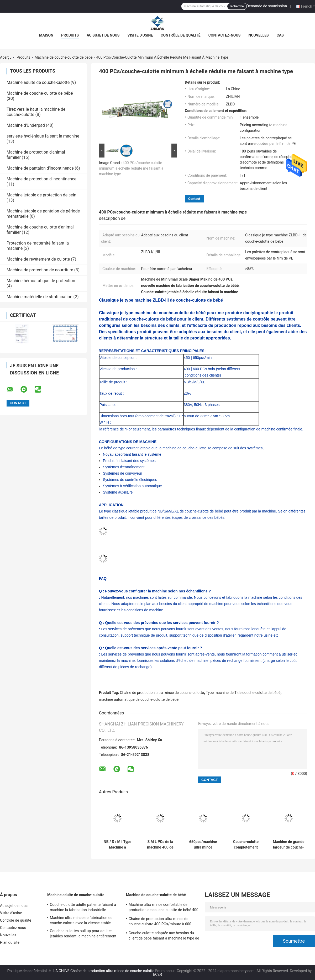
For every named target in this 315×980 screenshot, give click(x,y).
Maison (46, 35)
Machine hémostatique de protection (41, 281)
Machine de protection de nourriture (40, 270)
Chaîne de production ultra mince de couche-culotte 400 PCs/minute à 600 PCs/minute (160, 922)
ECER (157, 974)
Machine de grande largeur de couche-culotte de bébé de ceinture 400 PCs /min (288, 845)
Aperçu (6, 57)
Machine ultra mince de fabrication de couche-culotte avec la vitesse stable (81, 920)
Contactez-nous (225, 35)
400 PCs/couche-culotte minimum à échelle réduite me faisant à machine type (131, 168)
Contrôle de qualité (180, 35)
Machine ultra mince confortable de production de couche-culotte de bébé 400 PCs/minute (164, 908)
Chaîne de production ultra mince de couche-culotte (162, 693)
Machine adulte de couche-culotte (38, 82)
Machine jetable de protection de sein (41, 195)
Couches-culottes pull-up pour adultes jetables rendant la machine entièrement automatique (83, 934)
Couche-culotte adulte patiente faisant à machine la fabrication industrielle (83, 907)
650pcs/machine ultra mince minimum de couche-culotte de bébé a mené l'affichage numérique (203, 845)
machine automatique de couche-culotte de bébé (139, 699)
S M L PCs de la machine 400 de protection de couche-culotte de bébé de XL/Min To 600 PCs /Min (160, 845)
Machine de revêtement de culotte (38, 259)
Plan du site (10, 942)
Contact (194, 199)
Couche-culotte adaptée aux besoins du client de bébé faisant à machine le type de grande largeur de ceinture (164, 936)
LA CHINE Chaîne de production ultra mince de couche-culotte (104, 971)
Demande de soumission (267, 6)
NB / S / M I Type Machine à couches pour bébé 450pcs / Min (118, 845)
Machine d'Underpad (26, 125)
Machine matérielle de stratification (39, 297)
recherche (237, 6)
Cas (280, 35)
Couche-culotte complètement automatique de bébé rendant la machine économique (246, 845)
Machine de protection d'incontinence (41, 179)
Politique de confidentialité (29, 971)
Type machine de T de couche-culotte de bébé (243, 693)
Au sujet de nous (103, 35)
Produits (70, 35)
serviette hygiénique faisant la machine (43, 136)
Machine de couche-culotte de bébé (64, 57)
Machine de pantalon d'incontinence (40, 168)
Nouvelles (258, 35)
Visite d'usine (140, 35)
